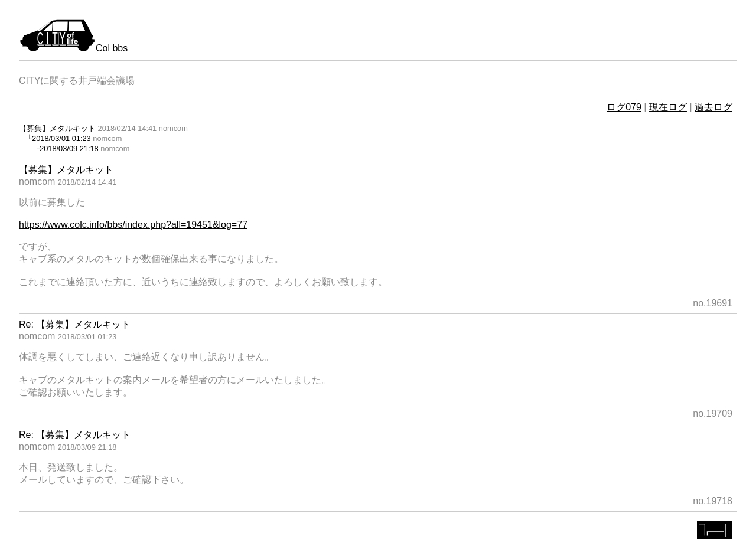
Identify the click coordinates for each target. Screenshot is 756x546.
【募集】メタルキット (57, 128)
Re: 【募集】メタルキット (75, 324)
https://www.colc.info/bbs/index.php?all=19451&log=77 (133, 225)
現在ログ (668, 107)
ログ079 (624, 107)
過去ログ (713, 107)
